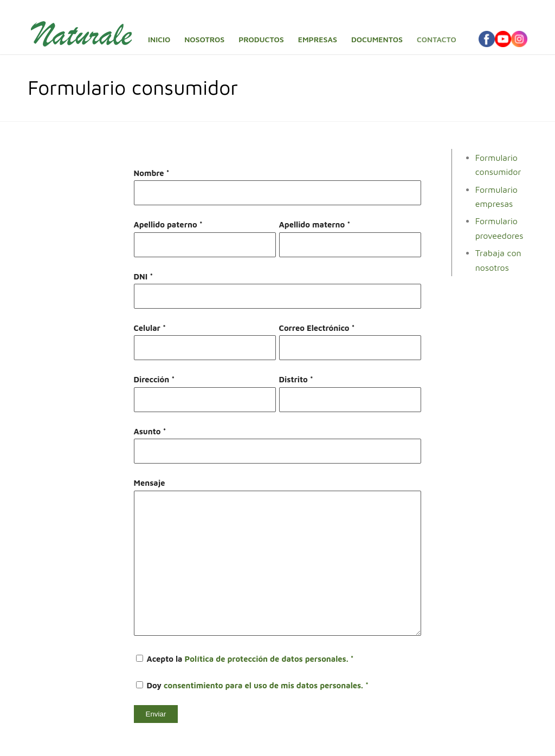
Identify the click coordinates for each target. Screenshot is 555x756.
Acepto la (245, 659)
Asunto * (150, 431)
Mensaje (150, 483)
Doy (253, 685)
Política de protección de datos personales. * (269, 659)
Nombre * (152, 173)
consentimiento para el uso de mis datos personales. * (266, 685)
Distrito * (296, 379)
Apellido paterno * (168, 224)
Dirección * (154, 379)
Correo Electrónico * (317, 328)
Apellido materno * (315, 224)
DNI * (144, 276)
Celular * (150, 328)
